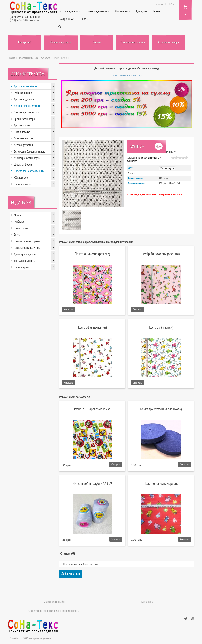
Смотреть (69, 309)
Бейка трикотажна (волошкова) (161, 409)
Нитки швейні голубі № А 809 (92, 483)
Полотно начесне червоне (161, 483)
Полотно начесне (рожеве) (92, 254)
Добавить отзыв (71, 574)
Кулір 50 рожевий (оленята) (161, 254)
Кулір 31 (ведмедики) (92, 327)
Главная (11, 58)
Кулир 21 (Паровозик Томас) (92, 409)
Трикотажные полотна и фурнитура (35, 58)
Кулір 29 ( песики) (161, 327)
